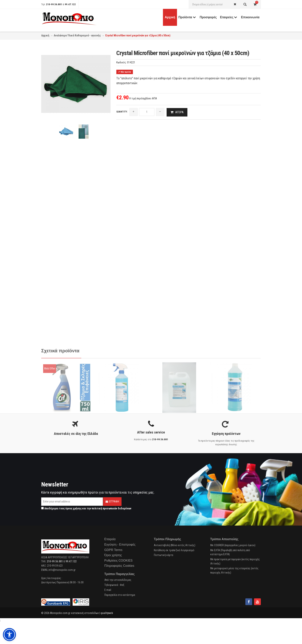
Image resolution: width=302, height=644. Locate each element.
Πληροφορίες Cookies (119, 566)
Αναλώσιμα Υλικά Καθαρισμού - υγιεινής (77, 35)
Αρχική (45, 35)
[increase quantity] (134, 112)
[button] (9, 635)
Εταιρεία (110, 540)
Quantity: (122, 112)
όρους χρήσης (73, 509)
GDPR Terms (113, 550)
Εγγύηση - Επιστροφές (120, 545)
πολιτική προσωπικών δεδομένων (112, 509)
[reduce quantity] (160, 112)
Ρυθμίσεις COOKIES (119, 561)
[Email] (72, 502)
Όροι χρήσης (113, 556)
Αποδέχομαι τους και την (86, 509)
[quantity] (147, 112)
